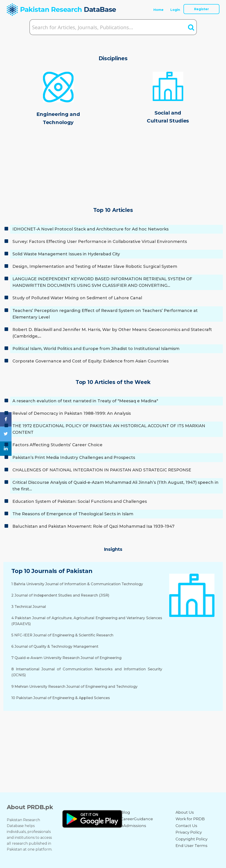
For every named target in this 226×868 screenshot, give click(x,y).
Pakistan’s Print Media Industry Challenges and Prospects (74, 458)
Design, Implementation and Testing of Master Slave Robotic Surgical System (95, 266)
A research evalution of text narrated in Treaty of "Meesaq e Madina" (85, 401)
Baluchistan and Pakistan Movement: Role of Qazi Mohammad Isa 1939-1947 (93, 526)
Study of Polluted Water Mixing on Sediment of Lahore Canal (77, 298)
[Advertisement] (113, 168)
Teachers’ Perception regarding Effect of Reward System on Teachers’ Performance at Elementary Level (105, 314)
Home (158, 10)
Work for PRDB (190, 819)
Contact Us (186, 826)
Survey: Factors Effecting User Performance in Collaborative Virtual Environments (100, 242)
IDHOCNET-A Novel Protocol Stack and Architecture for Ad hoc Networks (90, 229)
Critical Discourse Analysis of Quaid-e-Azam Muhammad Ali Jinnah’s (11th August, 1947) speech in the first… (115, 486)
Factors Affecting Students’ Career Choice (57, 445)
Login (175, 10)
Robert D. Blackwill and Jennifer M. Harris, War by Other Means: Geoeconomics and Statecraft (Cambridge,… (112, 333)
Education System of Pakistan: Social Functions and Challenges (80, 501)
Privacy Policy (189, 832)
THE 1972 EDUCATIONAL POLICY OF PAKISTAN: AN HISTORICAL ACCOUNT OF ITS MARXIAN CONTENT (109, 429)
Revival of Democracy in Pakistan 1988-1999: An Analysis (72, 413)
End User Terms (192, 846)
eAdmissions (133, 826)
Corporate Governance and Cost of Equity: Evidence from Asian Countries (90, 361)
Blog (125, 812)
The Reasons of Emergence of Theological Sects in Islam (73, 514)
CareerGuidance (137, 819)
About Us (185, 812)
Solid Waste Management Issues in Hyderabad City (66, 254)
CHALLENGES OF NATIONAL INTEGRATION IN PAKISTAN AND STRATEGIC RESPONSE (102, 470)
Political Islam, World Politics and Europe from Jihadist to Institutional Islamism (96, 349)
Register (201, 9)
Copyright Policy (192, 839)
